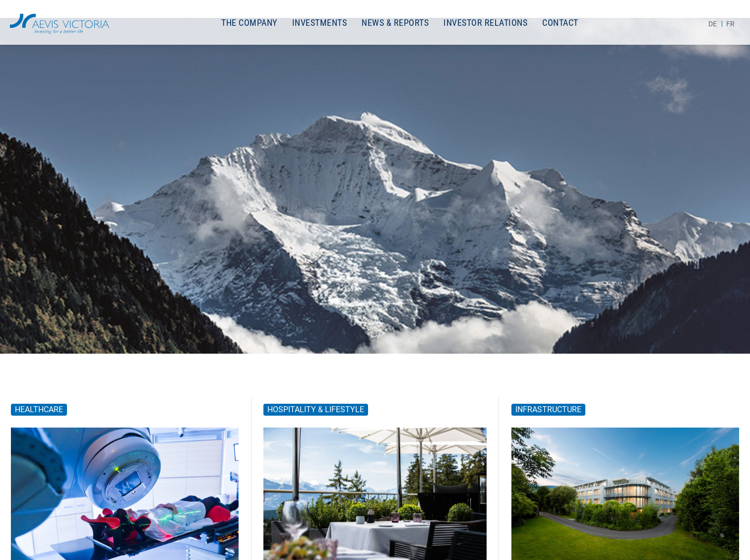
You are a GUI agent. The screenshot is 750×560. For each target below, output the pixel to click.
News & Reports (395, 23)
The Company (249, 23)
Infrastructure (548, 409)
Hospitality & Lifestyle (316, 409)
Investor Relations (485, 23)
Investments (320, 23)
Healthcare (39, 409)
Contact (560, 23)
